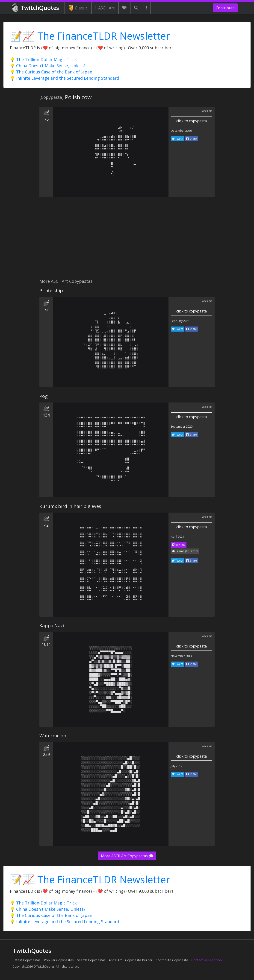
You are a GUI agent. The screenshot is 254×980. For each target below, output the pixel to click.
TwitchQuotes (36, 8)
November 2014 (181, 656)
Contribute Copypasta (172, 960)
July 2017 (177, 766)
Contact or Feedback (207, 960)
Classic (78, 8)
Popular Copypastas (59, 960)
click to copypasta (192, 121)
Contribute (225, 8)
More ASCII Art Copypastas (127, 856)
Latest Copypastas (27, 960)
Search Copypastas (91, 960)
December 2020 (181, 131)
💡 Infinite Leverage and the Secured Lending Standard (65, 78)
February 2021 (180, 321)
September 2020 (182, 427)
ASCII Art (105, 8)
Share (192, 139)
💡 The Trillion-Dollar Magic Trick (43, 59)
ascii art (207, 111)
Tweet (178, 139)
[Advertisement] (127, 240)
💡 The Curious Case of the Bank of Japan (51, 72)
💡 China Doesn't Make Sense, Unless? (48, 66)
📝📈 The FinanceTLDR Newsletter (90, 36)
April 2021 (177, 537)
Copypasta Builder (139, 960)
